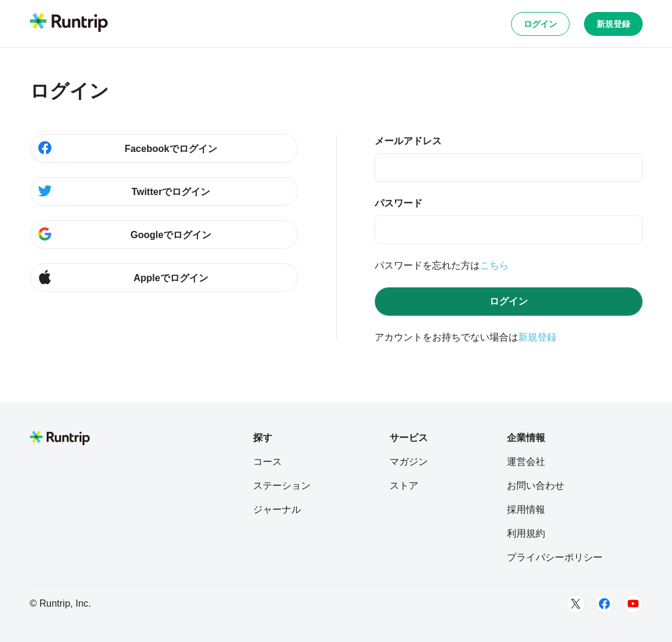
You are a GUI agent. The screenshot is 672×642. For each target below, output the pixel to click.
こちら (494, 265)
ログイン (540, 24)
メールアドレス (408, 141)
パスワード (399, 203)
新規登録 (613, 24)
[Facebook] (604, 604)
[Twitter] (576, 604)
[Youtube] (633, 604)
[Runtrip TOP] (69, 23)
